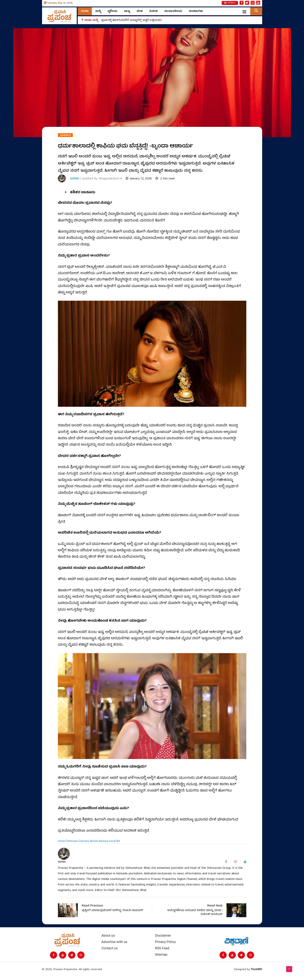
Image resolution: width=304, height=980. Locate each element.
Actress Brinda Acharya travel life (100, 841)
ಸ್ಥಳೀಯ (112, 11)
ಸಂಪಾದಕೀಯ (173, 11)
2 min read (165, 179)
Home (85, 11)
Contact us (110, 948)
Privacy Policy (165, 942)
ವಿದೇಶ (153, 11)
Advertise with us (114, 942)
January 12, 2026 (139, 179)
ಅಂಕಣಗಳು (196, 11)
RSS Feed (162, 948)
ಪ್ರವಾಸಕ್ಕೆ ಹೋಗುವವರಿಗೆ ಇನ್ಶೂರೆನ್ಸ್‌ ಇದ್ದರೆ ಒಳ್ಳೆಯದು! (131, 20)
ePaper (230, 3)
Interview (73, 841)
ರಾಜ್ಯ (127, 11)
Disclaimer (163, 935)
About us (108, 935)
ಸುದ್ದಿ (98, 11)
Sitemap (161, 955)
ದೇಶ (140, 11)
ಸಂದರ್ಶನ (65, 135)
